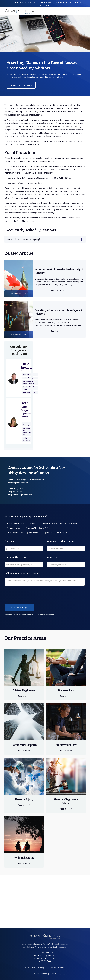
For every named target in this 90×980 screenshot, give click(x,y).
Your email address (15, 557)
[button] (83, 11)
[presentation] (22, 595)
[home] (20, 11)
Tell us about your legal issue (21, 573)
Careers (44, 974)
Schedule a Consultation (21, 85)
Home (37, 974)
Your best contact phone (61, 541)
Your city (52, 557)
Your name (11, 541)
